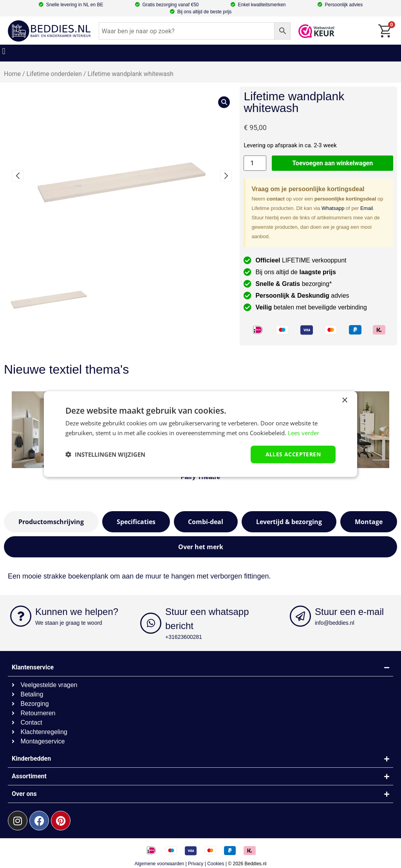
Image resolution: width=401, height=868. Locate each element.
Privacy (196, 864)
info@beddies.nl (335, 623)
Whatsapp (333, 208)
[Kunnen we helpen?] (21, 616)
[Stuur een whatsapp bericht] (151, 623)
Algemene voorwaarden (159, 864)
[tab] (51, 522)
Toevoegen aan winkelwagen (332, 163)
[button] (4, 51)
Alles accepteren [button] (293, 454)
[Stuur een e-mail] (300, 616)
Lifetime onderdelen (54, 74)
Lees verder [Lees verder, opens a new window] (303, 433)
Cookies (216, 864)
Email (367, 208)
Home (12, 74)
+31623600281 (184, 637)
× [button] (344, 401)
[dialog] (200, 434)
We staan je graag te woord (69, 623)
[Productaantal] (255, 163)
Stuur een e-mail (349, 612)
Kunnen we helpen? (77, 612)
